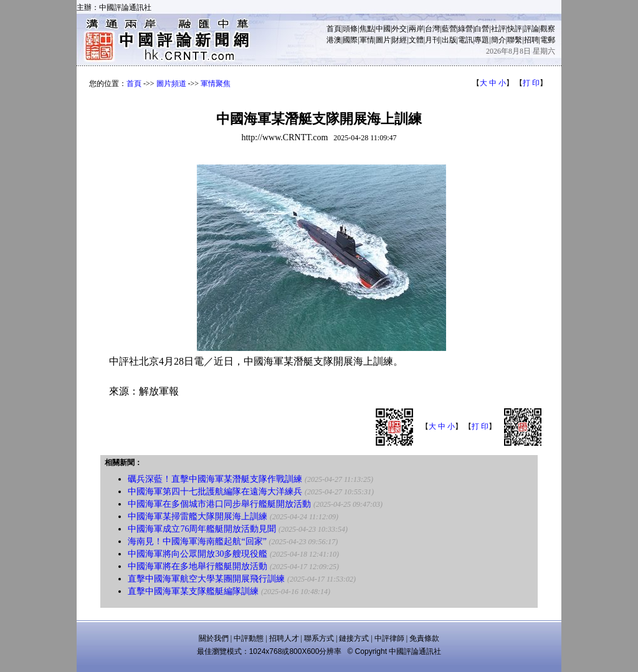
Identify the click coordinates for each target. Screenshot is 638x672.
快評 (515, 29)
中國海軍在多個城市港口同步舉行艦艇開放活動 (219, 504)
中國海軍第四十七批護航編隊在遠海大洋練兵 (215, 492)
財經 (399, 40)
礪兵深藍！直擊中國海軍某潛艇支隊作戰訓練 (215, 479)
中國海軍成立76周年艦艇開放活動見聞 (202, 529)
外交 (399, 29)
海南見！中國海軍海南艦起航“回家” (197, 541)
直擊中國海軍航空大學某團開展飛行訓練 (206, 579)
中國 (383, 29)
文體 (416, 40)
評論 (531, 29)
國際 (350, 40)
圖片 (383, 40)
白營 (482, 29)
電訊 (465, 40)
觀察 (548, 29)
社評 (498, 29)
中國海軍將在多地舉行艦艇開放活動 (198, 566)
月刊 (432, 40)
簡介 (498, 40)
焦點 (367, 29)
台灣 (432, 29)
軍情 (367, 40)
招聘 (531, 40)
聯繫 (515, 40)
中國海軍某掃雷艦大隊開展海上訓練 (198, 516)
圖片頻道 (171, 84)
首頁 (334, 29)
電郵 (548, 40)
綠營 (465, 29)
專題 (482, 40)
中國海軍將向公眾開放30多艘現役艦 (198, 554)
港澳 (334, 40)
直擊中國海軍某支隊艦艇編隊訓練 (193, 591)
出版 (449, 40)
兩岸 (416, 29)
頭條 (350, 29)
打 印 (531, 83)
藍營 (449, 29)
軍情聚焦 (216, 84)
